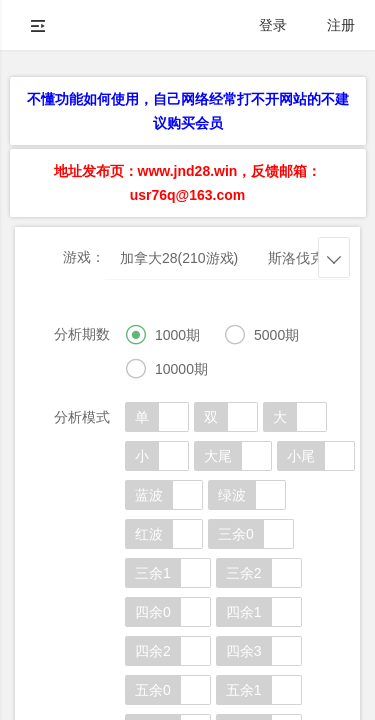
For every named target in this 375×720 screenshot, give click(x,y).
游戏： (84, 257)
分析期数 (82, 334)
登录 (273, 25)
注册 (341, 25)
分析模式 (82, 417)
